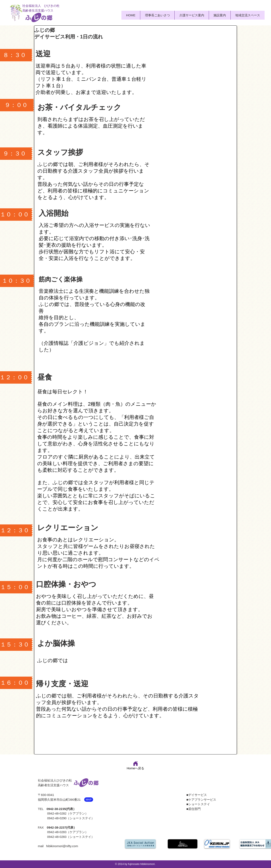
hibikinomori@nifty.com (62, 846)
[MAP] (89, 800)
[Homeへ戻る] (135, 765)
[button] (192, 15)
